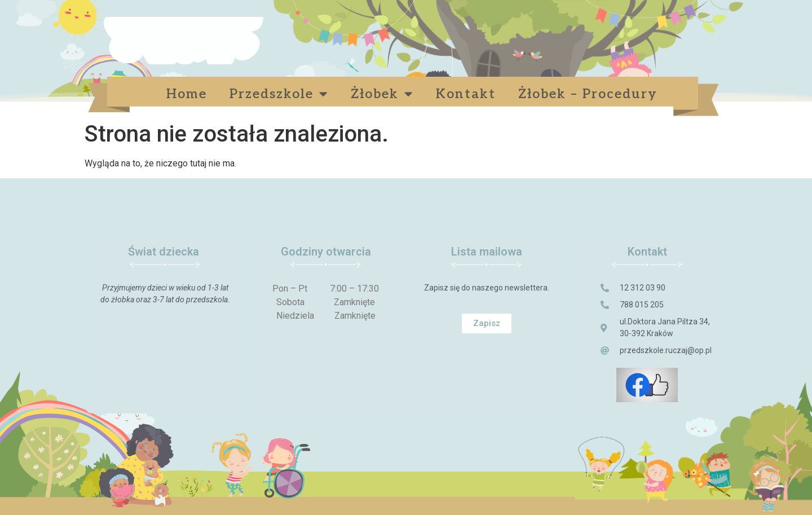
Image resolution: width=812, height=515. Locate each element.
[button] (487, 323)
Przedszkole (279, 94)
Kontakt (466, 94)
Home (187, 94)
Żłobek (382, 94)
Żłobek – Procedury (590, 94)
